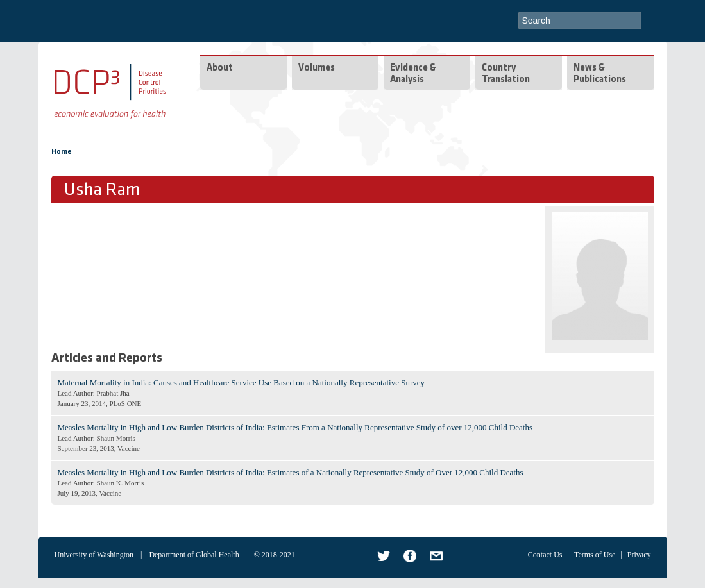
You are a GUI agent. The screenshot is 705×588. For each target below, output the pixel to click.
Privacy (639, 555)
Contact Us (545, 555)
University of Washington (94, 555)
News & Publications (600, 74)
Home (62, 152)
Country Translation (506, 74)
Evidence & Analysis (413, 74)
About (220, 68)
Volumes (317, 68)
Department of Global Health (194, 555)
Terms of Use (595, 555)
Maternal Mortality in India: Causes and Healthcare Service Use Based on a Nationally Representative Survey (242, 382)
